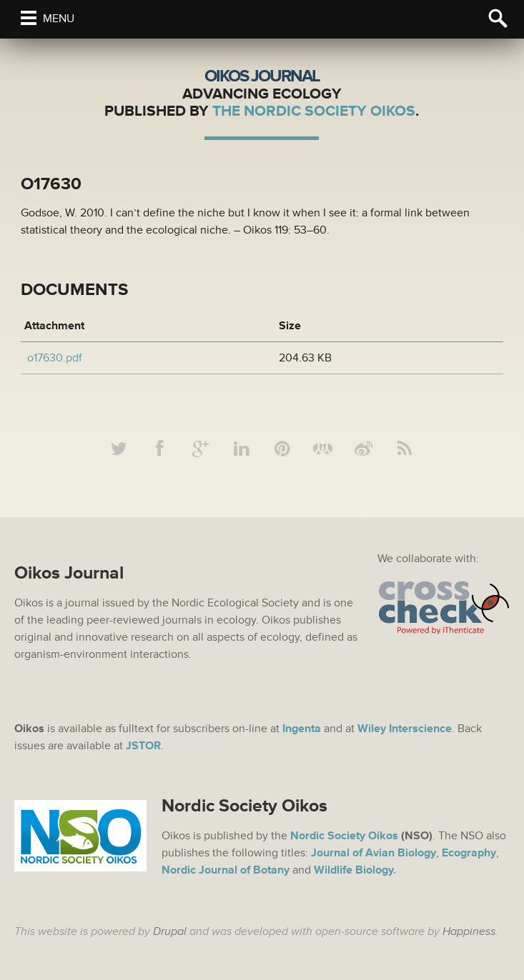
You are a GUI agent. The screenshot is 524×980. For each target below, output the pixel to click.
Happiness (469, 931)
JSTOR (143, 746)
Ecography (469, 853)
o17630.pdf (55, 358)
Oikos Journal (262, 76)
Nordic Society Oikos (344, 836)
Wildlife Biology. (355, 870)
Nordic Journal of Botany (226, 870)
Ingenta (302, 729)
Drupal (170, 931)
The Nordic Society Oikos (314, 111)
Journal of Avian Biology (374, 853)
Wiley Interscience (405, 729)
